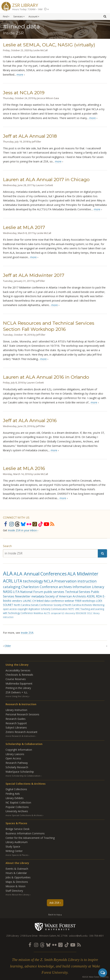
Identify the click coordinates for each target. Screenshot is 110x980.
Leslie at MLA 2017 (24, 227)
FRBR (78, 601)
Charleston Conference (40, 587)
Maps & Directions (17, 882)
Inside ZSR (27, 633)
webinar (69, 601)
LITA (18, 581)
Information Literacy (88, 587)
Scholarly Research (17, 767)
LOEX (99, 601)
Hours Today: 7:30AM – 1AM (27, 9)
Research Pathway (17, 763)
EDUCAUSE (81, 613)
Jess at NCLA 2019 (24, 93)
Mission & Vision (15, 886)
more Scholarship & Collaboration (23, 776)
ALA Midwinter (83, 574)
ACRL (8, 581)
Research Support (16, 723)
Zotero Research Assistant (21, 732)
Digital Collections (16, 789)
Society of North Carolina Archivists (73, 605)
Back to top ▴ (55, 914)
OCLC (90, 613)
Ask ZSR (54, 903)
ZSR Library (25, 5)
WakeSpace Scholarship (20, 772)
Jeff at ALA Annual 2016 (30, 420)
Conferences (53, 574)
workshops (89, 601)
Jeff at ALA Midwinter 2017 (34, 275)
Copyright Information (19, 750)
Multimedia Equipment (19, 683)
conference (57, 601)
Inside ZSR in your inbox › (23, 530)
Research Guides (16, 719)
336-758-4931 (96, 936)
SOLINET (8, 605)
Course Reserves (16, 679)
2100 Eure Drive (29, 936)
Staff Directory (14, 891)
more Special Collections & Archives (24, 815)
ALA (8, 573)
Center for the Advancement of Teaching (30, 838)
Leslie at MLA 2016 (24, 468)
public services (54, 592)
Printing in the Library (18, 688)
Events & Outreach (17, 869)
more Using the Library (17, 696)
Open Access (13, 758)
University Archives (17, 811)
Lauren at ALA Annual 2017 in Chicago (46, 179)
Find (5, 17)
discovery (70, 613)
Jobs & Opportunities (18, 877)
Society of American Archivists (66, 596)
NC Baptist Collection (18, 802)
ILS (63, 613)
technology (33, 581)
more (20, 75)
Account (33, 17)
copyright (22, 609)
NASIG (8, 592)
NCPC (71, 609)
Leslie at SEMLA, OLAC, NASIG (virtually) (49, 45)
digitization (34, 609)
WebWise (38, 613)
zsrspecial (56, 613)
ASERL (91, 596)
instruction (87, 581)
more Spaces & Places (17, 855)
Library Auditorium (17, 842)
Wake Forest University (55, 927)
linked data (43, 601)
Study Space (13, 846)
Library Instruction (16, 710)
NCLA (49, 581)
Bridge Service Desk (17, 829)
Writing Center (14, 851)
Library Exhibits (15, 798)
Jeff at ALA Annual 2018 (30, 136)
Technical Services (78, 592)
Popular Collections (17, 807)
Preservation (65, 581)
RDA (99, 596)
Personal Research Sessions (22, 714)
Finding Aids (13, 794)
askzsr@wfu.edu (78, 936)
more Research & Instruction (20, 736)
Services (18, 17)
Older (8, 646)
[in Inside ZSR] (50, 553)
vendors (17, 601)
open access (10, 609)
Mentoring (99, 605)
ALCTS (47, 613)
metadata (38, 596)
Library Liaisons (15, 754)
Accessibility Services (18, 670)
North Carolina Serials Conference (33, 605)
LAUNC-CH (29, 601)
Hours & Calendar (16, 873)
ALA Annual (26, 574)
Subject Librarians (16, 727)
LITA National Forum (28, 592)
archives (65, 587)
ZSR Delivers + (17, 692)
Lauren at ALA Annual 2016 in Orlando (46, 377)
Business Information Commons (25, 833)
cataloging (12, 587)
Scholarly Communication (54, 609)
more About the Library (17, 895)
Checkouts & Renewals (19, 675)
